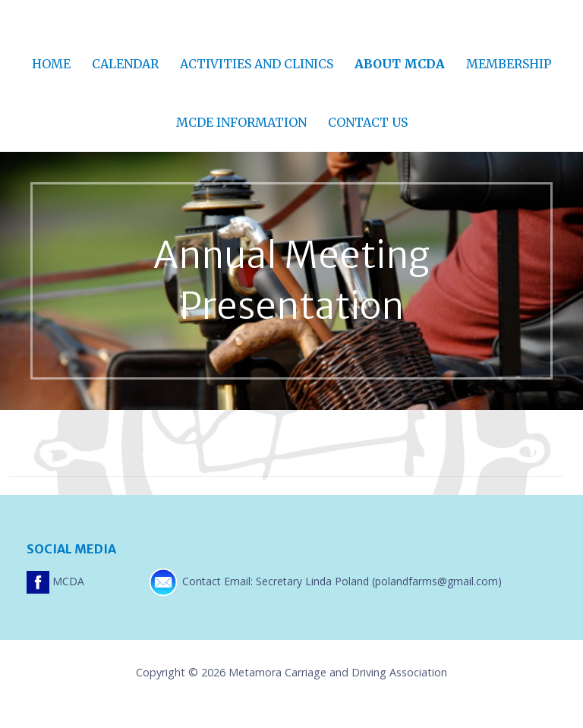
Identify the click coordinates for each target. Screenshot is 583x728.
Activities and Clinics (257, 64)
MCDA (57, 581)
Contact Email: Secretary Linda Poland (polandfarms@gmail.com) (325, 581)
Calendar (125, 64)
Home (51, 64)
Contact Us (368, 122)
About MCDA (400, 64)
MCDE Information (241, 122)
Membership (509, 64)
